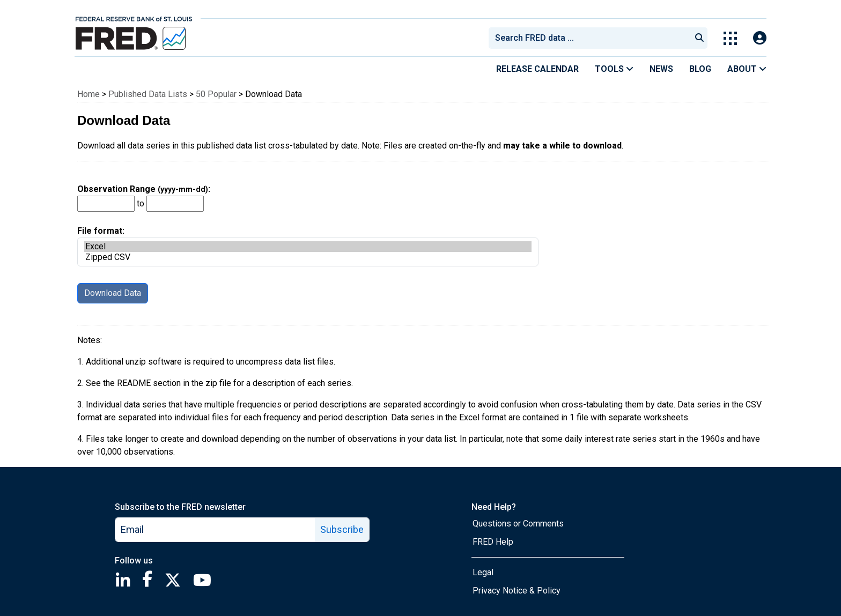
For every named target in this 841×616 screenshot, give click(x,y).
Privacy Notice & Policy (517, 591)
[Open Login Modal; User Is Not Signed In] (760, 38)
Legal (483, 572)
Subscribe (342, 529)
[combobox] (589, 38)
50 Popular (216, 94)
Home (88, 94)
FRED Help (493, 542)
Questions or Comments (518, 524)
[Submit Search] (699, 38)
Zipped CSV (308, 257)
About (747, 69)
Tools (614, 69)
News (661, 69)
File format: (308, 246)
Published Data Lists (148, 94)
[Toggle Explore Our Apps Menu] (730, 38)
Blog (700, 69)
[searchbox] (592, 38)
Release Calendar (537, 69)
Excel (308, 247)
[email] (215, 530)
